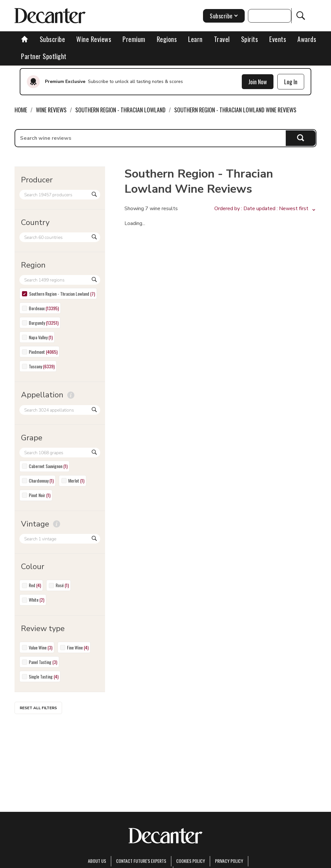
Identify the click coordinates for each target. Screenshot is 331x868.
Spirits (250, 39)
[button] (265, 209)
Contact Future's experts (141, 861)
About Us (97, 861)
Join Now (258, 82)
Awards (307, 39)
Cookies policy (191, 861)
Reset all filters (38, 708)
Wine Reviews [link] (51, 110)
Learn (195, 39)
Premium (134, 39)
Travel (222, 39)
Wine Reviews (94, 39)
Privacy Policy (229, 861)
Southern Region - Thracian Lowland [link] (120, 110)
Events (278, 39)
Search (301, 138)
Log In (291, 82)
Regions (167, 39)
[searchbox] (150, 138)
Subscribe (53, 39)
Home (21, 110)
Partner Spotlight (44, 56)
